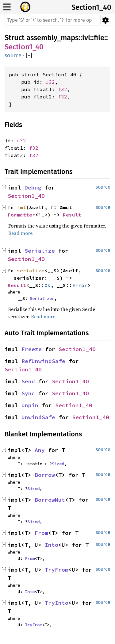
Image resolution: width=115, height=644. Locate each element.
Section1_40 (91, 7)
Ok (48, 285)
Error (80, 285)
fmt (21, 207)
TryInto (57, 603)
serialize (31, 270)
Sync (28, 393)
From (41, 533)
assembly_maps (52, 38)
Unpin (30, 405)
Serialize (40, 251)
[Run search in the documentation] (52, 20)
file (99, 38)
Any (40, 450)
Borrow (45, 475)
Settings (105, 20)
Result (72, 215)
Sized (58, 464)
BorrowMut (50, 500)
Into (52, 545)
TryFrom (57, 570)
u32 (50, 82)
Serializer (42, 298)
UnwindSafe (38, 417)
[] (29, 56)
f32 (63, 89)
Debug (33, 188)
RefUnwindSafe (43, 361)
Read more (20, 233)
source (13, 56)
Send (28, 381)
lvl (86, 38)
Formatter (21, 215)
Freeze (32, 349)
